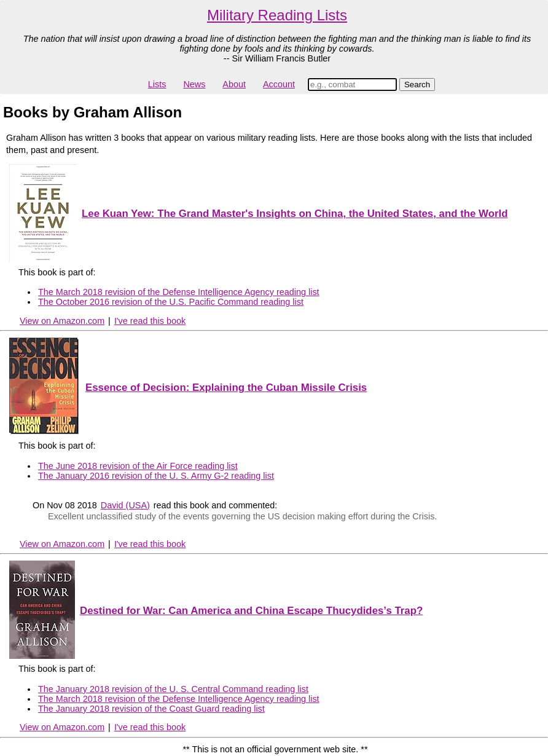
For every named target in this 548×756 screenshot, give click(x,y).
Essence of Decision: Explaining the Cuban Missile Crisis (226, 388)
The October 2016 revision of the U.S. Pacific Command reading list (171, 302)
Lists (157, 84)
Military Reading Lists (277, 15)
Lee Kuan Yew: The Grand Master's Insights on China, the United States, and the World (295, 214)
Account (279, 84)
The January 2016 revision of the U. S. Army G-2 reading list (156, 476)
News (194, 84)
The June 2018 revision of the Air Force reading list (138, 466)
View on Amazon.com (62, 321)
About (234, 84)
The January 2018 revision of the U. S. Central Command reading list (173, 689)
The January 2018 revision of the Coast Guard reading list (151, 709)
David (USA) (125, 505)
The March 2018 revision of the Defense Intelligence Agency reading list (179, 292)
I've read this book (150, 321)
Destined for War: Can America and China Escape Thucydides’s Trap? (251, 611)
